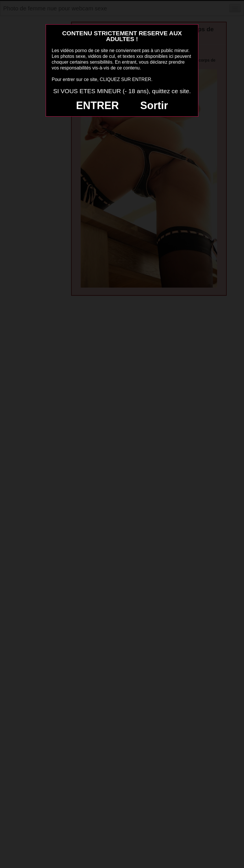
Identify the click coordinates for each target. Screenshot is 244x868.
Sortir (154, 105)
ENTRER (97, 105)
